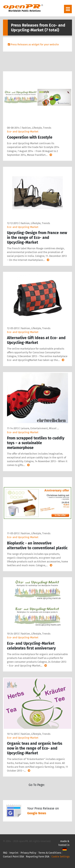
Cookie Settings (60, 857)
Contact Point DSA (13, 857)
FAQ (5, 853)
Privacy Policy (28, 853)
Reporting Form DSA (38, 857)
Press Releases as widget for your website (35, 44)
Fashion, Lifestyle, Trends (36, 128)
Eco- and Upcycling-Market (23, 132)
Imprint (14, 853)
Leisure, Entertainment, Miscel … (40, 428)
